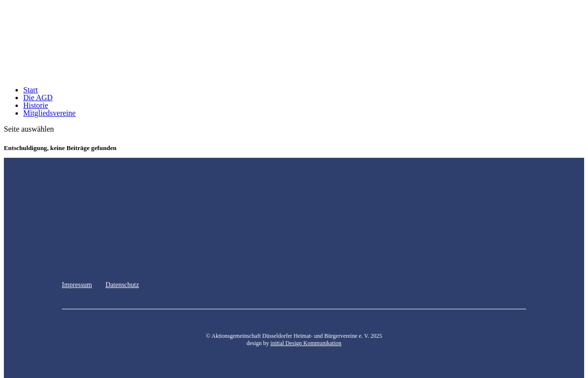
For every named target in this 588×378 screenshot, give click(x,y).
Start (30, 90)
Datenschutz (122, 285)
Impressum (77, 285)
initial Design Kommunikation (306, 343)
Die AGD (38, 98)
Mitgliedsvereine (49, 113)
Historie (36, 105)
